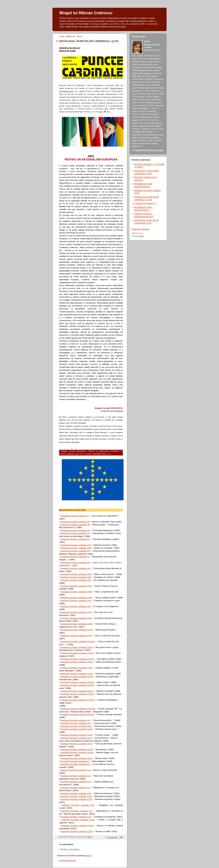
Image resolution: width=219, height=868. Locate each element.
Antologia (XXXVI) (77, 694)
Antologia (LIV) (76, 782)
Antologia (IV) (75, 530)
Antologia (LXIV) (77, 831)
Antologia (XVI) (76, 586)
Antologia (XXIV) (77, 630)
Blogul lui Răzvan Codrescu (86, 13)
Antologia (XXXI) (77, 674)
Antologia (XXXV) (77, 691)
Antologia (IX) (75, 551)
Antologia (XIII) (76, 574)
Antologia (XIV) (76, 577)
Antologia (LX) (77, 811)
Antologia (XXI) (76, 612)
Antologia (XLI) (76, 723)
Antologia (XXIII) (76, 624)
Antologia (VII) (75, 545)
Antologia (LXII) (78, 820)
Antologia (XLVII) (77, 750)
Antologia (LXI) (76, 817)
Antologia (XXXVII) (77, 700)
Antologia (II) (75, 522)
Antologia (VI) (75, 539)
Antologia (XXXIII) (77, 682)
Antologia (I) (75, 516)
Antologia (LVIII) (76, 799)
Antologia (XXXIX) (77, 714)
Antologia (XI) (75, 563)
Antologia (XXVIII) (77, 659)
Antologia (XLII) (76, 726)
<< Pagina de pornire (67, 861)
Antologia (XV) (76, 580)
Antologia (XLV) (76, 738)
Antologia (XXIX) (77, 662)
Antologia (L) (75, 761)
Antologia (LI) (75, 764)
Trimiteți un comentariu (70, 849)
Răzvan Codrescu (152, 44)
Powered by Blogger (140, 229)
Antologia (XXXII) (77, 677)
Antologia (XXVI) (77, 647)
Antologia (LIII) (76, 776)
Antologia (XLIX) (76, 758)
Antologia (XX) (76, 606)
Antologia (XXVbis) (78, 641)
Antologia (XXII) (76, 618)
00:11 (90, 837)
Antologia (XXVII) (77, 653)
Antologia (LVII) (76, 796)
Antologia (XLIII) (76, 729)
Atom (88, 856)
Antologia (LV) (75, 788)
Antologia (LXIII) (77, 826)
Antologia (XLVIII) (77, 752)
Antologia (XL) (75, 720)
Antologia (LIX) (78, 805)
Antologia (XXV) (76, 636)
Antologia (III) (75, 525)
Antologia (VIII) (76, 548)
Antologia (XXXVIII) (78, 709)
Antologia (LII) (75, 770)
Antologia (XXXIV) (77, 685)
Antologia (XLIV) (76, 735)
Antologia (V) (75, 533)
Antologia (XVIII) (76, 598)
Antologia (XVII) (76, 592)
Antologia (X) (75, 557)
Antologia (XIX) (76, 601)
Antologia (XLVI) (76, 744)
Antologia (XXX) (76, 668)
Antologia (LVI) (76, 793)
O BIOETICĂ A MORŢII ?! (145, 204)
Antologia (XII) (75, 568)
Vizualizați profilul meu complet (149, 150)
